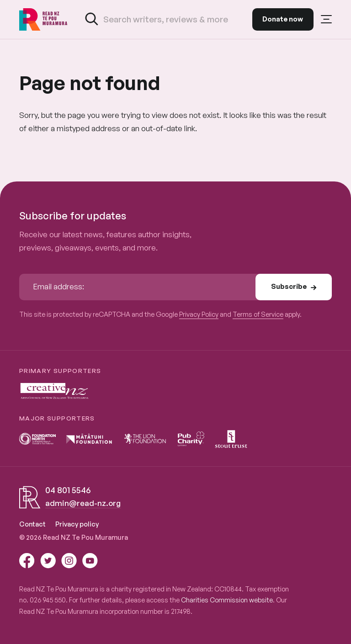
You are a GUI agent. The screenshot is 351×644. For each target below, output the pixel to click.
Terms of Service (258, 314)
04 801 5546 (68, 490)
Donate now (283, 19)
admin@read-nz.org (83, 503)
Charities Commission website (227, 600)
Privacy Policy (199, 314)
